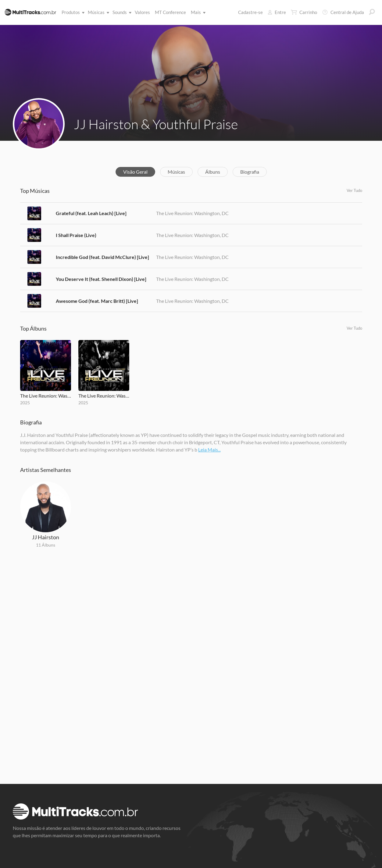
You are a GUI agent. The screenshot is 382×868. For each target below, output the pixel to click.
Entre (277, 12)
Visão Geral (135, 172)
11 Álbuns (46, 545)
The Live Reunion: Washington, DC (192, 213)
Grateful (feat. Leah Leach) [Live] (91, 213)
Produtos (72, 12)
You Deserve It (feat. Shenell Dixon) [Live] (101, 279)
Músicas (97, 12)
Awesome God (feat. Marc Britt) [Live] (97, 301)
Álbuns (213, 172)
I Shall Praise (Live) (76, 235)
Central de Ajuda (343, 12)
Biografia (250, 172)
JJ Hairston (46, 537)
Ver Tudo (354, 190)
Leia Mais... (209, 450)
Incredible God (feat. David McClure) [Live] (102, 257)
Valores (142, 12)
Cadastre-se (250, 12)
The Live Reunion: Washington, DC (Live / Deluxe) (104, 396)
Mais (197, 12)
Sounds (121, 12)
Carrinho (304, 12)
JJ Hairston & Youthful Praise (156, 124)
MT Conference (170, 12)
